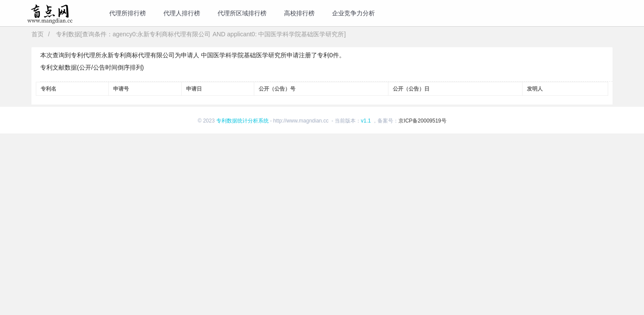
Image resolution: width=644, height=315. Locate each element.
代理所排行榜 (128, 13)
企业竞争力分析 (353, 13)
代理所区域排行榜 (242, 13)
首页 (38, 34)
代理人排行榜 (182, 13)
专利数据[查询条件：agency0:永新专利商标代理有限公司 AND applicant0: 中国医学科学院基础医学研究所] (201, 34)
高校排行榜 (299, 13)
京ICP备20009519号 (422, 121)
